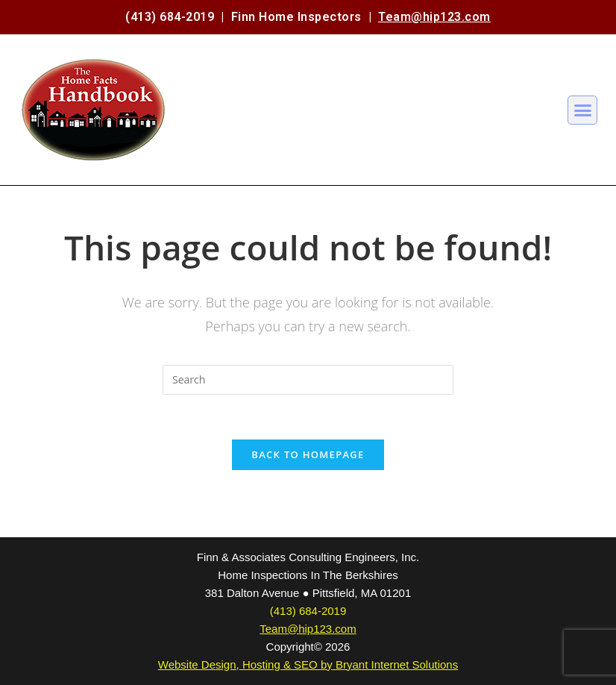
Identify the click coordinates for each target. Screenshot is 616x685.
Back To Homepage (308, 454)
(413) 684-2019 (170, 17)
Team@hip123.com (434, 17)
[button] (582, 110)
